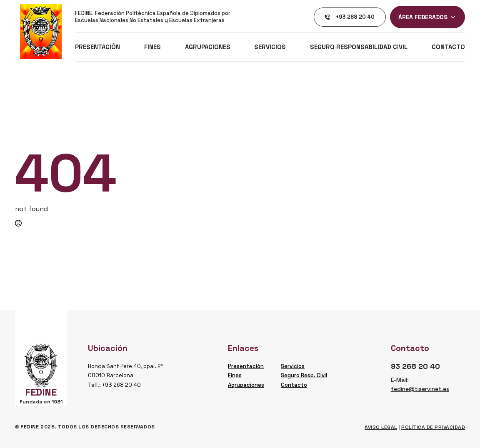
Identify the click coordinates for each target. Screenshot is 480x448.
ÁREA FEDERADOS (423, 17)
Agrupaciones (208, 47)
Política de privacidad (433, 427)
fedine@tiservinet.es (420, 389)
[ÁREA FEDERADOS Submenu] (455, 17)
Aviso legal (381, 427)
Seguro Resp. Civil (304, 375)
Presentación (97, 47)
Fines (152, 47)
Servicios (270, 47)
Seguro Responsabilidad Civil (359, 47)
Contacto (448, 47)
